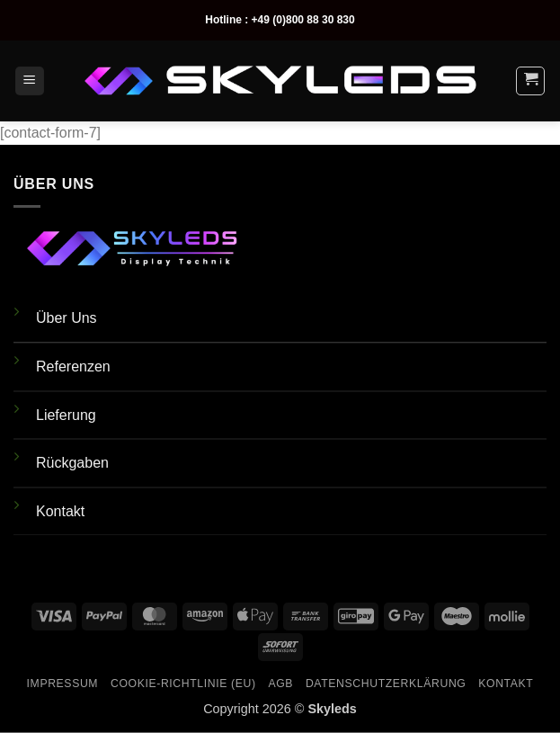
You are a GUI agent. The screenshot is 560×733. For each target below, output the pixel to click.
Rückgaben (72, 463)
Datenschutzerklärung (386, 684)
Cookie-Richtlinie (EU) (183, 684)
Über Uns (67, 318)
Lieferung (66, 415)
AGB (280, 684)
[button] (30, 81)
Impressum (63, 684)
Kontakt (60, 511)
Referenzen (73, 366)
